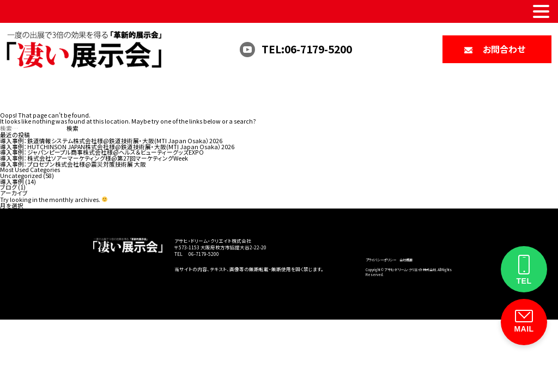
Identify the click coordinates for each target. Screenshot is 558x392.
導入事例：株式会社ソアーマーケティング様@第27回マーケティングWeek (94, 158)
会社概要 (406, 260)
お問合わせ (504, 49)
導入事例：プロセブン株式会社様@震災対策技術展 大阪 (73, 164)
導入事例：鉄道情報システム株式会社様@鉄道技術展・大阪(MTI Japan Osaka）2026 (111, 141)
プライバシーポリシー (381, 260)
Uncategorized (21, 176)
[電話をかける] (524, 269)
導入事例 (12, 182)
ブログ (8, 187)
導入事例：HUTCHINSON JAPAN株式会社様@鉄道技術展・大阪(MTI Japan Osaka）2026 (117, 147)
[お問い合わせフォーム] (524, 322)
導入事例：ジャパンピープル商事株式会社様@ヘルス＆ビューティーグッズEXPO (102, 152)
